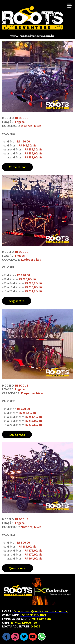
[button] (17, 167)
